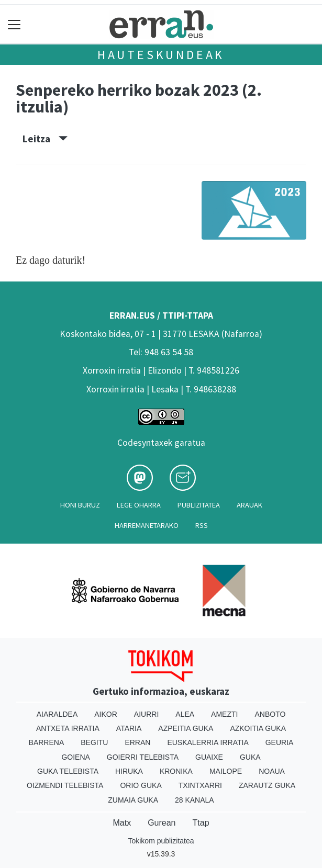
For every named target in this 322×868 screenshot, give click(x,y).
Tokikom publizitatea (161, 841)
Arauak (249, 505)
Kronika (176, 771)
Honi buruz (80, 505)
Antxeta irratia (68, 728)
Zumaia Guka (133, 800)
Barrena (47, 742)
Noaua (272, 771)
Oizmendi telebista (65, 785)
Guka (250, 757)
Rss (202, 525)
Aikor (106, 714)
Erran (137, 742)
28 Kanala (195, 800)
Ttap (201, 823)
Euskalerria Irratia (208, 742)
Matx (122, 823)
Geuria (280, 742)
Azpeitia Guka (186, 728)
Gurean (162, 823)
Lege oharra (139, 505)
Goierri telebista (143, 757)
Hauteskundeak (161, 55)
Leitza (45, 139)
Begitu (94, 742)
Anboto (270, 714)
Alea (185, 714)
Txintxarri (200, 785)
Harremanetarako (147, 525)
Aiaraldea (57, 714)
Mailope (226, 771)
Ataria (129, 728)
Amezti (224, 714)
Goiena (75, 757)
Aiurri (146, 714)
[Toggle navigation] (14, 24)
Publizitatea (199, 505)
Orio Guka (141, 785)
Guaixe (209, 757)
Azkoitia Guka (258, 728)
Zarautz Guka (267, 785)
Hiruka (129, 771)
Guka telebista (68, 771)
